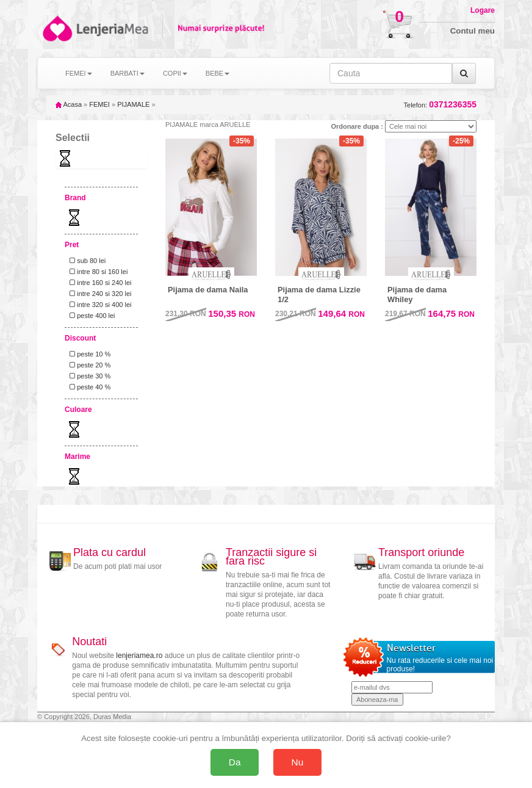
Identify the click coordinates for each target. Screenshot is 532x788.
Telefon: (440, 105)
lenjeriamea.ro (139, 656)
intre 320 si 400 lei (99, 305)
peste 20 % (88, 365)
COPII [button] (175, 73)
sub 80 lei (86, 261)
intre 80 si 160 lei (97, 272)
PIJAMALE (133, 104)
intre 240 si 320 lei (99, 294)
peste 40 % (88, 387)
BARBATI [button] (128, 73)
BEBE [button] (217, 73)
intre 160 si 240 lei (99, 283)
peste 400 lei (91, 316)
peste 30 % (88, 376)
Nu (298, 762)
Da (235, 762)
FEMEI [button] (79, 73)
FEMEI (99, 104)
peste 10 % (88, 354)
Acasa (69, 104)
